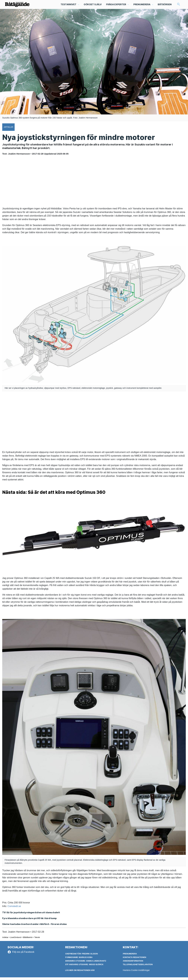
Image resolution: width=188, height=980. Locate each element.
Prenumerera (130, 956)
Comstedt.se (14, 908)
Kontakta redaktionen (134, 960)
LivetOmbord (16, 940)
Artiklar (5, 940)
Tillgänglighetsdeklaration (138, 967)
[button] (70, 5)
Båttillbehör (28, 940)
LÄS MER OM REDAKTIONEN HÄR (80, 973)
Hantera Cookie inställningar (137, 973)
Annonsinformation (133, 964)
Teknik (37, 940)
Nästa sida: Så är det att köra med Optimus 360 (61, 494)
